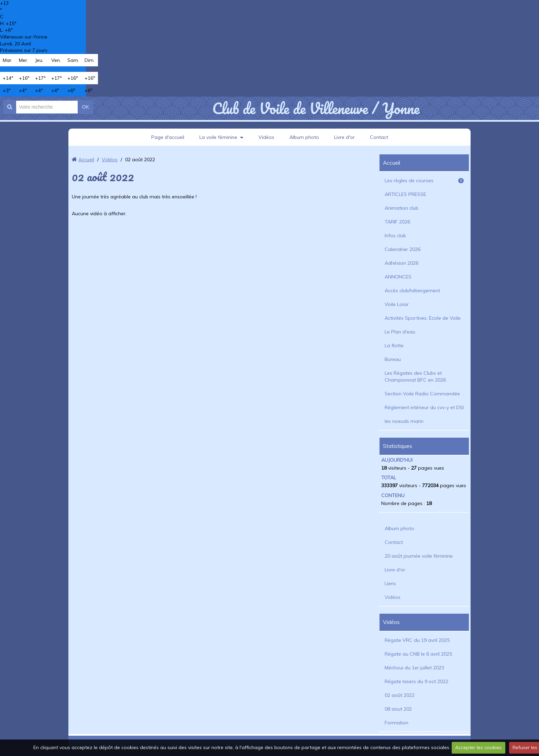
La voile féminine (218, 137)
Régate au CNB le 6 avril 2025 (418, 654)
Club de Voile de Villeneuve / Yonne (316, 108)
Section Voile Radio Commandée (422, 394)
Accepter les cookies (478, 747)
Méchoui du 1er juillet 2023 (414, 668)
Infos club (395, 235)
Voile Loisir (397, 304)
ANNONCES (398, 277)
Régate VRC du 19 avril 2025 (417, 640)
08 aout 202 (398, 709)
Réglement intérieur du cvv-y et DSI (424, 407)
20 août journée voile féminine (419, 556)
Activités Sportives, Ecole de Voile (423, 318)
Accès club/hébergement (412, 291)
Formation (397, 723)
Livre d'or (344, 137)
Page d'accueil (168, 137)
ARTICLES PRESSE (405, 194)
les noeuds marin (404, 421)
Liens (390, 583)
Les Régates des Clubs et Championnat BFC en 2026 (415, 376)
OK (86, 107)
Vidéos (266, 137)
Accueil (86, 160)
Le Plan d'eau (400, 332)
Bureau (393, 359)
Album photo (304, 137)
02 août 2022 (400, 695)
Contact (379, 137)
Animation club (401, 208)
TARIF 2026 (397, 222)
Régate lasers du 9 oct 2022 (416, 681)
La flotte (394, 346)
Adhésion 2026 (401, 263)
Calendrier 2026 (403, 249)
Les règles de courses (424, 180)
